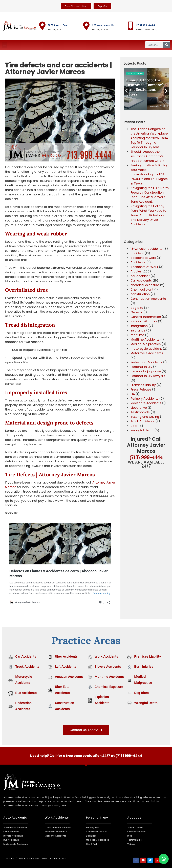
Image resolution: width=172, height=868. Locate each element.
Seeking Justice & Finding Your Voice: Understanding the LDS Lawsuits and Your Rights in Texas (149, 174)
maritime (137, 335)
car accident (140, 276)
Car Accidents (141, 280)
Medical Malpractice (146, 344)
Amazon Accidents (69, 677)
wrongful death (142, 430)
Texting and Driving (145, 417)
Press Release (141, 389)
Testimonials (140, 412)
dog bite (137, 308)
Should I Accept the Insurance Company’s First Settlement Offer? (147, 156)
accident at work (143, 258)
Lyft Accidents (66, 667)
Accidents (138, 262)
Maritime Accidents (145, 339)
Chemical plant (142, 290)
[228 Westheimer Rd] (86, 26)
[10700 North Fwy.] (42, 26)
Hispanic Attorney (144, 321)
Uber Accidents (66, 656)
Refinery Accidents (144, 399)
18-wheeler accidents (146, 249)
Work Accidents (106, 656)
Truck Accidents (143, 421)
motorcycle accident (146, 349)
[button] (4, 45)
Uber (134, 426)
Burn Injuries (144, 667)
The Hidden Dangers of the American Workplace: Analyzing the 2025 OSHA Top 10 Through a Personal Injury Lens (149, 138)
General (136, 312)
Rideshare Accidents (146, 403)
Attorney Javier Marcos (66, 474)
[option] (146, 89)
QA (133, 394)
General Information (146, 317)
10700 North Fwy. (58, 25)
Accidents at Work (144, 267)
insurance (138, 330)
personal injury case (146, 371)
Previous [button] (126, 91)
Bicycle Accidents (108, 667)
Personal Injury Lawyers (148, 376)
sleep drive (139, 408)
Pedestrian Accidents (146, 362)
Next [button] (166, 91)
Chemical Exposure (109, 687)
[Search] (167, 45)
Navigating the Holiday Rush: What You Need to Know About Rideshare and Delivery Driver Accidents (148, 215)
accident (137, 253)
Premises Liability (143, 385)
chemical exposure (145, 285)
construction (140, 294)
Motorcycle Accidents (147, 353)
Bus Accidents (26, 693)
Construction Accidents (139, 73)
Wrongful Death (146, 703)
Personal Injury (141, 367)
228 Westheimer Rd (103, 25)
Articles (136, 271)
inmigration (139, 326)
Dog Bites (141, 693)
